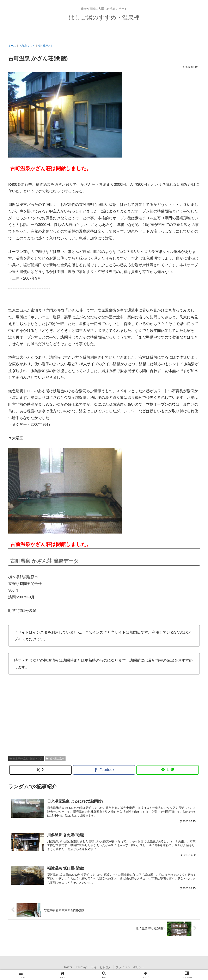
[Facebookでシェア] (104, 770)
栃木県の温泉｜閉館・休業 (26, 759)
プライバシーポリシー (130, 967)
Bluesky (82, 967)
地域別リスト (27, 46)
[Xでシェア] (40, 770)
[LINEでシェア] (168, 770)
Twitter (68, 967)
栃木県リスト (46, 46)
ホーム (12, 46)
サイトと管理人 (101, 967)
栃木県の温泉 (55, 759)
